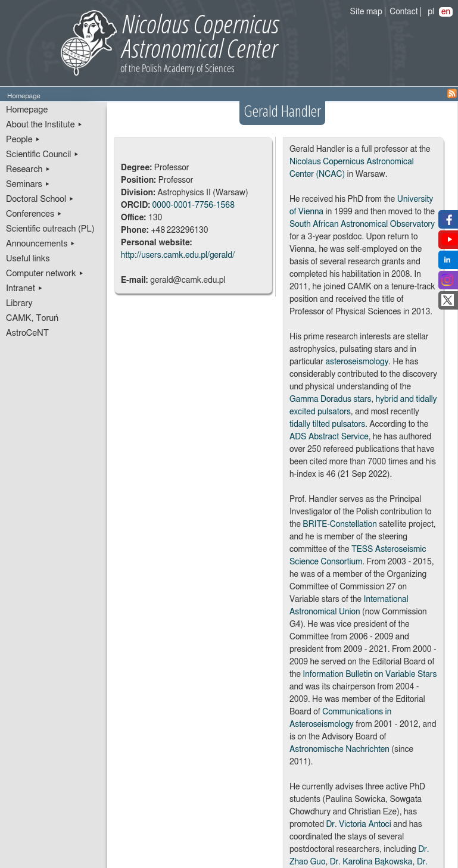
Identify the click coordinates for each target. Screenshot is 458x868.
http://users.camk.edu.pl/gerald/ (178, 255)
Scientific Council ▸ (43, 154)
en (446, 12)
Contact (404, 12)
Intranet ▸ (24, 288)
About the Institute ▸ (44, 125)
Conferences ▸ (34, 214)
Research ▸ (28, 169)
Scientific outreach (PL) (50, 229)
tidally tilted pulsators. (328, 424)
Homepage (27, 110)
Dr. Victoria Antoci (358, 825)
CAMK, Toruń (32, 318)
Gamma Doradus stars (330, 399)
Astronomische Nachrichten (339, 750)
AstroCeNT (27, 333)
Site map (366, 12)
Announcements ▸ (41, 244)
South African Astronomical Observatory (362, 224)
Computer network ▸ (45, 274)
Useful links (28, 259)
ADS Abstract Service (329, 437)
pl (431, 12)
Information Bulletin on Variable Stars (370, 675)
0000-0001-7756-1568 (193, 205)
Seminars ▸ (28, 184)
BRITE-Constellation (339, 524)
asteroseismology (357, 362)
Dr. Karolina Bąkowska (371, 862)
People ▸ (23, 140)
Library (19, 303)
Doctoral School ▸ (40, 199)
